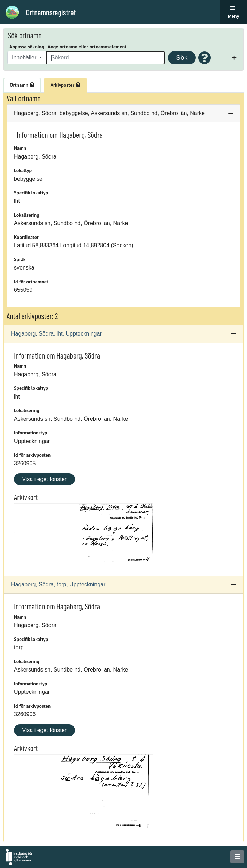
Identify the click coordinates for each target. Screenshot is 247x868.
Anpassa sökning (27, 47)
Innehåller (25, 58)
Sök (182, 58)
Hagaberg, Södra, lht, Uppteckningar (56, 334)
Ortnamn (22, 85)
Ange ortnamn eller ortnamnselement (87, 47)
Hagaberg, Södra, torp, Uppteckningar (58, 584)
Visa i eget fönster (44, 479)
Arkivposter (65, 85)
